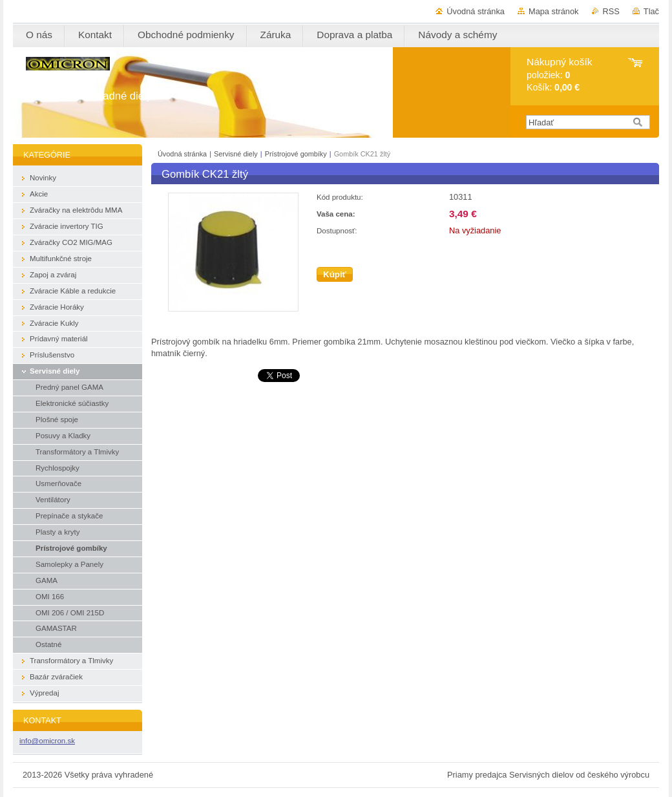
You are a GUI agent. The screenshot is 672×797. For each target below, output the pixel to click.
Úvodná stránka (476, 11)
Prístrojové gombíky (297, 154)
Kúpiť (335, 274)
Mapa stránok (554, 11)
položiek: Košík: (559, 75)
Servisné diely (237, 154)
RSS (611, 11)
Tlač (651, 11)
